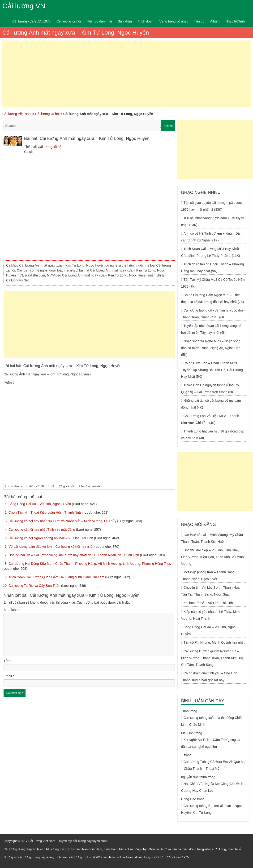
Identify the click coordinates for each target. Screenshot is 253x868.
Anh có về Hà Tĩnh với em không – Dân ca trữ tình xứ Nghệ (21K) (211, 237)
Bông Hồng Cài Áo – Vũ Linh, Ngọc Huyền (40, 504)
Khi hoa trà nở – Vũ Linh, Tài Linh (208, 603)
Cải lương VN (24, 6)
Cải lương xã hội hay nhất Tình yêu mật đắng (42, 530)
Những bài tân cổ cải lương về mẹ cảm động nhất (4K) (211, 404)
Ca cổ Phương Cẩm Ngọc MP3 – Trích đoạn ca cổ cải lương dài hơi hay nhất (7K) (213, 298)
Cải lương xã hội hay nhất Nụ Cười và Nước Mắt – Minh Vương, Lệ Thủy (63, 521)
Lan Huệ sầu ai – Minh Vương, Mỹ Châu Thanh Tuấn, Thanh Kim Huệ (212, 538)
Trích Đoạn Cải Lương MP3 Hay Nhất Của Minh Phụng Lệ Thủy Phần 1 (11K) (211, 252)
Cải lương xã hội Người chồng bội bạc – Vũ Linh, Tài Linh (51, 538)
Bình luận (12, 610)
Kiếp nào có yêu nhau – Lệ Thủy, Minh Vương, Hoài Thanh (211, 615)
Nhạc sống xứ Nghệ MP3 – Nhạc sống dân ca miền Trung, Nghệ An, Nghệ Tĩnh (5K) (211, 348)
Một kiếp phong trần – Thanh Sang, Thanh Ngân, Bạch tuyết (208, 576)
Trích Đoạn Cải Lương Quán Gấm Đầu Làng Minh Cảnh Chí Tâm (57, 577)
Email (9, 676)
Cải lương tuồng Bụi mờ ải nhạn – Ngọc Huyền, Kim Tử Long (212, 809)
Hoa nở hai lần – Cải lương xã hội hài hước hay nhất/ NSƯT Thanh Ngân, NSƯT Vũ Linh (74, 555)
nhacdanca (15, 486)
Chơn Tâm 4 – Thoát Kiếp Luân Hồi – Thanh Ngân (46, 512)
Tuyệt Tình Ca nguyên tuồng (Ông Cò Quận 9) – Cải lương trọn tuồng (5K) (210, 389)
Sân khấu (125, 21)
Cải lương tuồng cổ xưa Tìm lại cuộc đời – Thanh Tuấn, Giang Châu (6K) (213, 314)
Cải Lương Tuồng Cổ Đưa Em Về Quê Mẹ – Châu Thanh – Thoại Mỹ (213, 765)
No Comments (91, 486)
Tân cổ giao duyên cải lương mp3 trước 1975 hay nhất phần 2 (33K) (212, 206)
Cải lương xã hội (69, 21)
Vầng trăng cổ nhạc (174, 21)
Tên (7, 661)
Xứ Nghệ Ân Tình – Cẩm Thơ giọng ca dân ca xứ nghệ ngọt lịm (211, 743)
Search (168, 126)
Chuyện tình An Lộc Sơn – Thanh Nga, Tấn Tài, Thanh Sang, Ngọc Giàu (211, 591)
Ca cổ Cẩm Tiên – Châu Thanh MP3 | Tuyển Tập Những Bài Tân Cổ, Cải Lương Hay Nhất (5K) (212, 370)
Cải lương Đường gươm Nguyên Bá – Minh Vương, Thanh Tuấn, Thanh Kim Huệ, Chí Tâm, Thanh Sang (213, 658)
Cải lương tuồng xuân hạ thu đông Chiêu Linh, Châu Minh (212, 721)
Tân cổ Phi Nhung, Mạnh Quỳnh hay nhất (214, 642)
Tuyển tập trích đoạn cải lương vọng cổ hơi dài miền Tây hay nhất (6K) (211, 329)
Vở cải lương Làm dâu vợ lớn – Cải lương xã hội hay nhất (51, 547)
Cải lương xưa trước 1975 (31, 21)
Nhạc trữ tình (235, 21)
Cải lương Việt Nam (17, 114)
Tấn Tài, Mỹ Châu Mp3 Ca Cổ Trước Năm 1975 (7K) (213, 283)
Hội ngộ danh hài (99, 21)
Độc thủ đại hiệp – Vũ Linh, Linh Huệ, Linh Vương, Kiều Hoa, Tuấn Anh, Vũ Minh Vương (212, 557)
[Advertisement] (126, 74)
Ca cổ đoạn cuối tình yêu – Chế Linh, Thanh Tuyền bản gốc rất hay (210, 677)
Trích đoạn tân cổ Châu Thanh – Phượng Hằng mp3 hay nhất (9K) (213, 268)
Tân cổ (199, 21)
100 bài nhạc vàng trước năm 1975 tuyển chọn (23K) (213, 221)
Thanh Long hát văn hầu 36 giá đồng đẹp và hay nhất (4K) (213, 435)
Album (215, 21)
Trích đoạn (146, 21)
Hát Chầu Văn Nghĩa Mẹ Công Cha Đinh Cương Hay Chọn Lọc (212, 787)
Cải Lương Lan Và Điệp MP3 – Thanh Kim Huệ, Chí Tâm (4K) (210, 419)
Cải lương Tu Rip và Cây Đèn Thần (35, 586)
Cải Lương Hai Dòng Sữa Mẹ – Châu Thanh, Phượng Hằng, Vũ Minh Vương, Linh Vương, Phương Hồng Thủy (90, 564)
